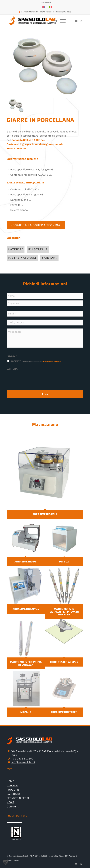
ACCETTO (36, 361)
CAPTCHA (12, 369)
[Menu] (61, 21)
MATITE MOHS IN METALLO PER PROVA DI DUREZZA (64, 612)
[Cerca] (54, 21)
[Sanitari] (49, 258)
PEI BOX (64, 562)
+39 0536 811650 (22, 759)
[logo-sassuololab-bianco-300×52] (37, 21)
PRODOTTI (13, 790)
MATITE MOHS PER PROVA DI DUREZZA (26, 663)
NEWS (10, 802)
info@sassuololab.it (23, 762)
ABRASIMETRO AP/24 (26, 609)
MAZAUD (26, 712)
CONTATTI (13, 807)
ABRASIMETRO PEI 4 (45, 514)
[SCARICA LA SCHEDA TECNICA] (36, 225)
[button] (6, 862)
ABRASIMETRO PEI (26, 562)
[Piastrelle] (38, 250)
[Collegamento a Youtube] (76, 21)
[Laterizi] (16, 250)
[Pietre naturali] (22, 258)
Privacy (12, 356)
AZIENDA (12, 786)
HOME (10, 781)
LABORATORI (15, 794)
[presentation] (31, 378)
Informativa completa (52, 361)
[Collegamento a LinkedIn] (81, 21)
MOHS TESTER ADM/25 (64, 662)
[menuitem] (46, 2)
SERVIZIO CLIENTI (18, 798)
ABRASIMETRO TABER (64, 712)
